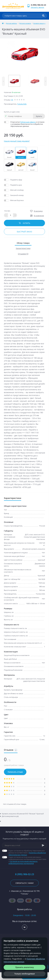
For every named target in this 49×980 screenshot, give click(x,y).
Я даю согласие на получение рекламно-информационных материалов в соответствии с (28, 860)
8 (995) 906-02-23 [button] (25, 874)
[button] (39, 5)
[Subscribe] (43, 845)
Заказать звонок (37, 7)
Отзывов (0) (23, 254)
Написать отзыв (15, 772)
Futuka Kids (22, 104)
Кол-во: (7, 211)
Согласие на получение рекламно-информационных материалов (23, 862)
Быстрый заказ (24, 232)
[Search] (43, 16)
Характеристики (23, 248)
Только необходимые (25, 974)
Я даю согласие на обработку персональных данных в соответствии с (28, 853)
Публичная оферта (28, 122)
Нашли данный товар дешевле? (17, 141)
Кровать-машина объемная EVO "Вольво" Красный (23, 814)
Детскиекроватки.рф (10, 816)
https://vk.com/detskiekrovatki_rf (24, 927)
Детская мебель (11, 23)
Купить (39, 116)
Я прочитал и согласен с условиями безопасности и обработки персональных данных (28, 124)
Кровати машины (39, 23)
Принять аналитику (25, 967)
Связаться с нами (24, 883)
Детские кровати (25, 23)
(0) (12, 100)
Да (11, 180)
